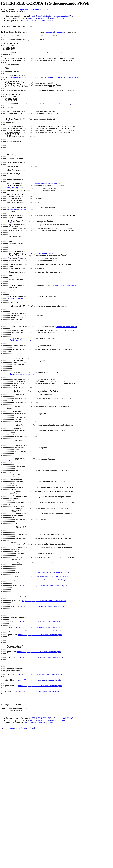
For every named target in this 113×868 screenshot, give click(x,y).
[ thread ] (34, 20)
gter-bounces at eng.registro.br (24, 88)
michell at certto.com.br (43, 299)
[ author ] (50, 20)
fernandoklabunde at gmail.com (64, 120)
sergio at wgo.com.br (56, 34)
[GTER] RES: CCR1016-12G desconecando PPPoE (52, 16)
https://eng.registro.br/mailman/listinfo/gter (48, 682)
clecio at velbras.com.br (20, 548)
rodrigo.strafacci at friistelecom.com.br (33, 9)
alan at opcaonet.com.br (18, 140)
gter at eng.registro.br (18, 219)
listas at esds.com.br (66, 337)
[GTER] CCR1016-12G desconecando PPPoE (46, 18)
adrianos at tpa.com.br (62, 58)
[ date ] (27, 20)
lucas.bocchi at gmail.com (20, 247)
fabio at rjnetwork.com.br (19, 353)
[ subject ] (42, 20)
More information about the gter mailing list (19, 866)
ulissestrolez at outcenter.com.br (25, 262)
